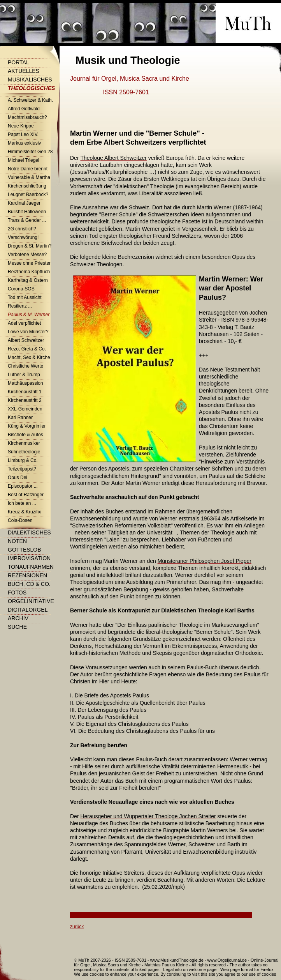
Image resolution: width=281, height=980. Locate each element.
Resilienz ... (20, 306)
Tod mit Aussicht (25, 297)
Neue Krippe (21, 126)
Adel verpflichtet (24, 323)
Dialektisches (29, 532)
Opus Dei (18, 478)
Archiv (18, 618)
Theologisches (31, 88)
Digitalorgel (28, 610)
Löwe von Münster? (28, 332)
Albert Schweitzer (26, 340)
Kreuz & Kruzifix (24, 512)
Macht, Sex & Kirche (29, 357)
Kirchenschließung (27, 186)
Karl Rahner (20, 417)
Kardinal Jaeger (24, 203)
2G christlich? (22, 229)
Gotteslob (25, 550)
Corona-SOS (21, 289)
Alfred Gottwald (24, 109)
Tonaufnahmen (31, 567)
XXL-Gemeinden (25, 409)
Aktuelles (24, 71)
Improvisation (29, 558)
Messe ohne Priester (29, 263)
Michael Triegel (24, 160)
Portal (18, 62)
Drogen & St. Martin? (30, 246)
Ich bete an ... (22, 503)
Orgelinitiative (31, 601)
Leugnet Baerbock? (28, 195)
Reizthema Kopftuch (29, 272)
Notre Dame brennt (28, 169)
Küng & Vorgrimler (27, 426)
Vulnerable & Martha (29, 177)
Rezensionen (27, 575)
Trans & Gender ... (27, 220)
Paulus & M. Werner (29, 315)
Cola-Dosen (20, 520)
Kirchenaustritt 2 (25, 400)
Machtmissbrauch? (27, 117)
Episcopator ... (23, 486)
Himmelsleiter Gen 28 (30, 152)
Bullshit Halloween (27, 212)
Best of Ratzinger (26, 495)
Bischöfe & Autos (25, 435)
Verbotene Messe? (27, 255)
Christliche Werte (25, 366)
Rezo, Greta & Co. (27, 349)
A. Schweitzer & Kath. (30, 100)
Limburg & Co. (23, 460)
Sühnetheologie (24, 452)
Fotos (17, 593)
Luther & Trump (24, 375)
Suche (17, 627)
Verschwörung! (23, 237)
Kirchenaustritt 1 (25, 392)
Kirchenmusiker (24, 443)
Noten (17, 541)
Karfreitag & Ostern (28, 280)
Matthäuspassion (25, 383)
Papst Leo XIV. (23, 134)
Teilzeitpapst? (22, 469)
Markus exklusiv (24, 143)
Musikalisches (30, 80)
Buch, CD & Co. (29, 584)
